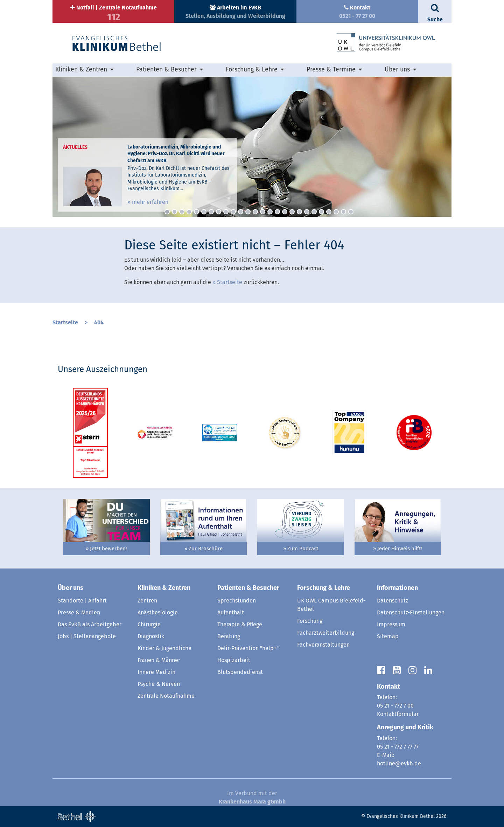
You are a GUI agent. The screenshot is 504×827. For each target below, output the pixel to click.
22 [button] (321, 212)
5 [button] (197, 212)
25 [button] (344, 212)
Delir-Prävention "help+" (248, 648)
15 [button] (270, 212)
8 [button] (219, 212)
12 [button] (248, 212)
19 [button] (299, 212)
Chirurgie (149, 624)
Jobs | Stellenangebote (87, 636)
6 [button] (204, 212)
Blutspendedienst (240, 672)
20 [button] (307, 212)
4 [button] (189, 212)
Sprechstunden (237, 601)
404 (99, 322)
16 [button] (277, 212)
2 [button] (174, 212)
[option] (252, 147)
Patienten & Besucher (166, 70)
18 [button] (292, 212)
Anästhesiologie (158, 612)
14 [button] (263, 212)
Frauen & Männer (159, 660)
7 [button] (211, 212)
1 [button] (167, 212)
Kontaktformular (398, 714)
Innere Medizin (156, 672)
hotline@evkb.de (399, 763)
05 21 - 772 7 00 (395, 706)
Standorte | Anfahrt (82, 601)
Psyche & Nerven (159, 684)
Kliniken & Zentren (81, 70)
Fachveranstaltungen (323, 645)
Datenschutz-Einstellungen (411, 612)
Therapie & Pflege (240, 624)
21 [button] (314, 212)
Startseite (230, 282)
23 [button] (329, 212)
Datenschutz (393, 601)
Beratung (229, 636)
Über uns (397, 70)
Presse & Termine (331, 70)
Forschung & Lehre (252, 70)
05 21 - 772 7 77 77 (398, 747)
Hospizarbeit (234, 660)
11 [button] (241, 212)
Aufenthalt (231, 612)
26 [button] (351, 212)
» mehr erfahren (148, 202)
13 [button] (255, 212)
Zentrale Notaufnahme (166, 696)
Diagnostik (151, 636)
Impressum (391, 624)
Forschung (310, 621)
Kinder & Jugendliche (164, 648)
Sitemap (388, 636)
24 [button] (336, 212)
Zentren (147, 601)
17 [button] (285, 212)
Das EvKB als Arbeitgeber (90, 624)
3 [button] (182, 212)
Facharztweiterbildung (326, 633)
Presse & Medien (79, 612)
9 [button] (226, 212)
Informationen (397, 588)
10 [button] (233, 212)
